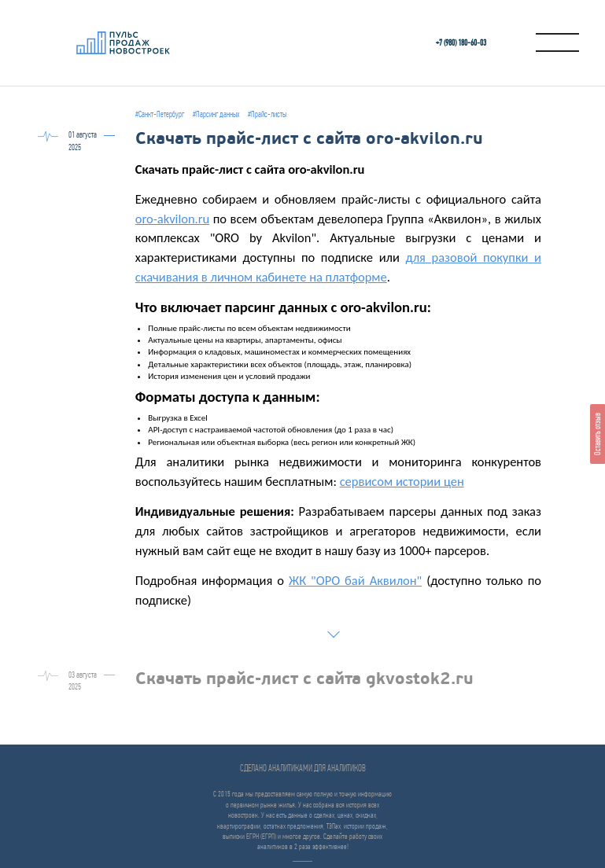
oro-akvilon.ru (172, 219)
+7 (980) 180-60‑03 (461, 43)
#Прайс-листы (267, 114)
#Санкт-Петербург (160, 114)
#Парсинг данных (216, 114)
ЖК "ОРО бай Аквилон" (355, 580)
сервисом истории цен (402, 481)
